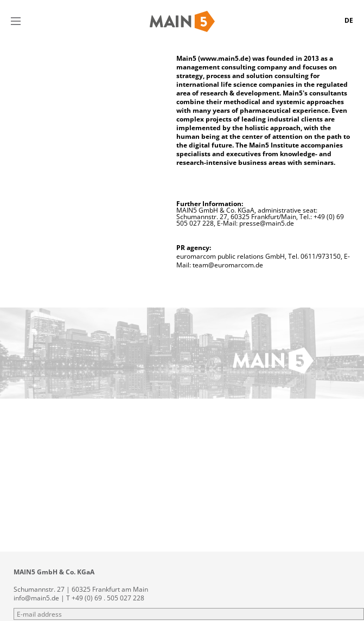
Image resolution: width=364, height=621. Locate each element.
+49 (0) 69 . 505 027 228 (108, 598)
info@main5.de (36, 598)
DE (349, 20)
